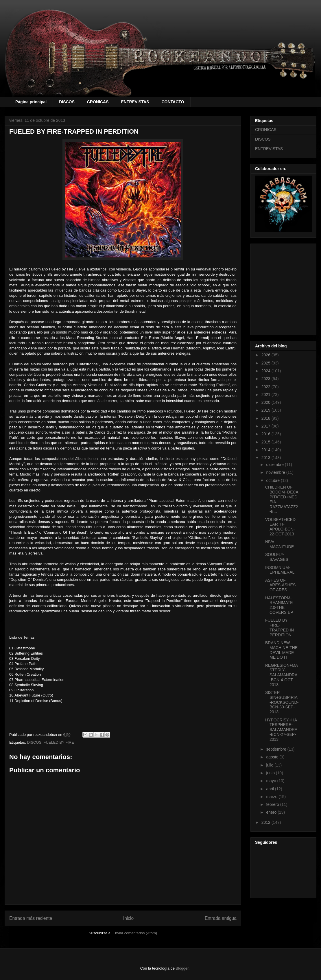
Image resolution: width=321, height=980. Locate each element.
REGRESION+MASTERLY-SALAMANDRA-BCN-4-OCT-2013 (282, 675)
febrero (273, 804)
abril (270, 789)
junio (271, 773)
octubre (273, 480)
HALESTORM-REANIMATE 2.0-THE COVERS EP (279, 605)
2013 (266, 458)
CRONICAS (98, 102)
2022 (266, 387)
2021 (266, 395)
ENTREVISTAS (135, 102)
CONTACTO (173, 102)
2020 (266, 402)
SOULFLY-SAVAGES (277, 557)
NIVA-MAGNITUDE (280, 544)
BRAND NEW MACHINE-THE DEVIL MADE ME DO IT (281, 650)
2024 (266, 371)
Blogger (182, 968)
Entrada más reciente (31, 918)
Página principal (31, 102)
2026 (266, 355)
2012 (266, 822)
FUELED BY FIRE (59, 742)
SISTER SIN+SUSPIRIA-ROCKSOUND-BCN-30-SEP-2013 (282, 702)
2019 (266, 410)
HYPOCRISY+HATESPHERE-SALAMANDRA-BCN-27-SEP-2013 (281, 730)
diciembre (275, 465)
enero (272, 812)
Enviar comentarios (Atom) (135, 933)
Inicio (128, 918)
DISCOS (67, 102)
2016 (266, 434)
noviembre (276, 472)
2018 (266, 418)
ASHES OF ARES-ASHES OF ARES (280, 585)
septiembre (277, 749)
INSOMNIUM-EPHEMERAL (280, 570)
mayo (272, 781)
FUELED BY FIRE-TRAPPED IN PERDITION (280, 627)
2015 (266, 442)
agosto (273, 757)
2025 (266, 363)
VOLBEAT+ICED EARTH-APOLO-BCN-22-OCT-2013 (280, 527)
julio (270, 765)
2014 (266, 450)
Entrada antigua (221, 918)
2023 (266, 379)
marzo (272, 797)
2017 (266, 426)
